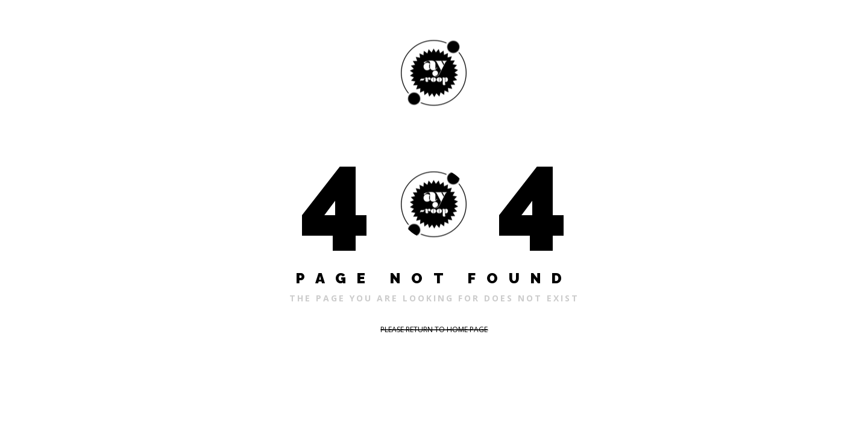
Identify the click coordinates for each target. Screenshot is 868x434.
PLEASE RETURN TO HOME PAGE (434, 329)
